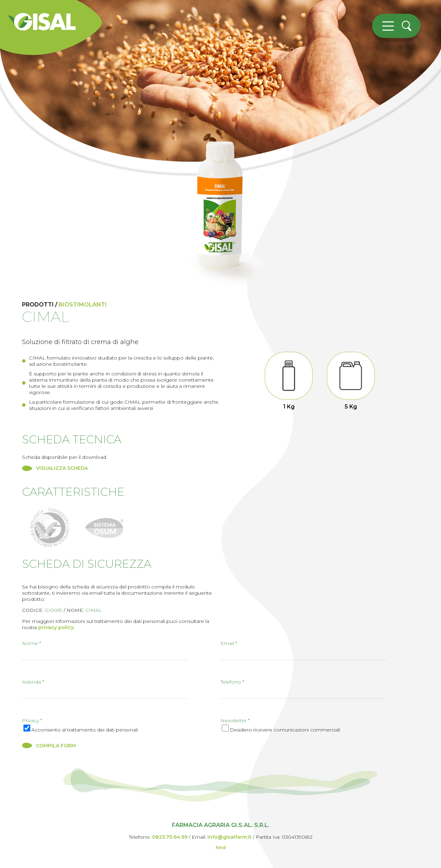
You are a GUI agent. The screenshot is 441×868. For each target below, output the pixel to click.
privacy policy (56, 627)
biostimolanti (83, 305)
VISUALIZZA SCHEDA (62, 468)
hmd (221, 847)
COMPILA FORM (56, 746)
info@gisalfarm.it (229, 837)
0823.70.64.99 (170, 837)
